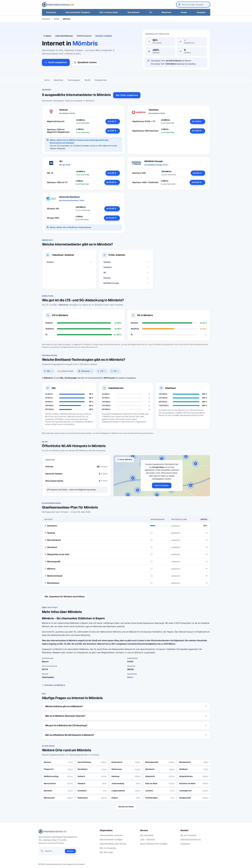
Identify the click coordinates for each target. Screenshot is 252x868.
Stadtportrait (101, 80)
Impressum (185, 844)
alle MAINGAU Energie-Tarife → (157, 165)
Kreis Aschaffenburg (64, 36)
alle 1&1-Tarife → (66, 165)
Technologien (74, 80)
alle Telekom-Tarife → (68, 113)
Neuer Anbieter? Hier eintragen (154, 844)
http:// (130, 677)
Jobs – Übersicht (148, 840)
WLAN (88, 80)
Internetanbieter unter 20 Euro (113, 844)
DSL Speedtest (147, 835)
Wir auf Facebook (188, 835)
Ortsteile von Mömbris (55, 685)
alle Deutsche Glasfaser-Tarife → (73, 200)
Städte (57, 19)
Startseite (46, 19)
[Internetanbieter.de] (58, 4)
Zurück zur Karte (126, 807)
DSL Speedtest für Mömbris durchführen (65, 597)
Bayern (49, 36)
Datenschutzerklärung (191, 840)
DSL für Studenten (108, 848)
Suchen (70, 851)
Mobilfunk (59, 80)
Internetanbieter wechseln (111, 835)
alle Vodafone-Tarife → (158, 113)
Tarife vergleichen (56, 62)
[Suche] (54, 851)
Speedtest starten (85, 62)
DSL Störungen (107, 852)
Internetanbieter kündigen (111, 840)
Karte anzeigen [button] (162, 485)
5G (55, 305)
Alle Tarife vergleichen (127, 95)
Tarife (47, 80)
